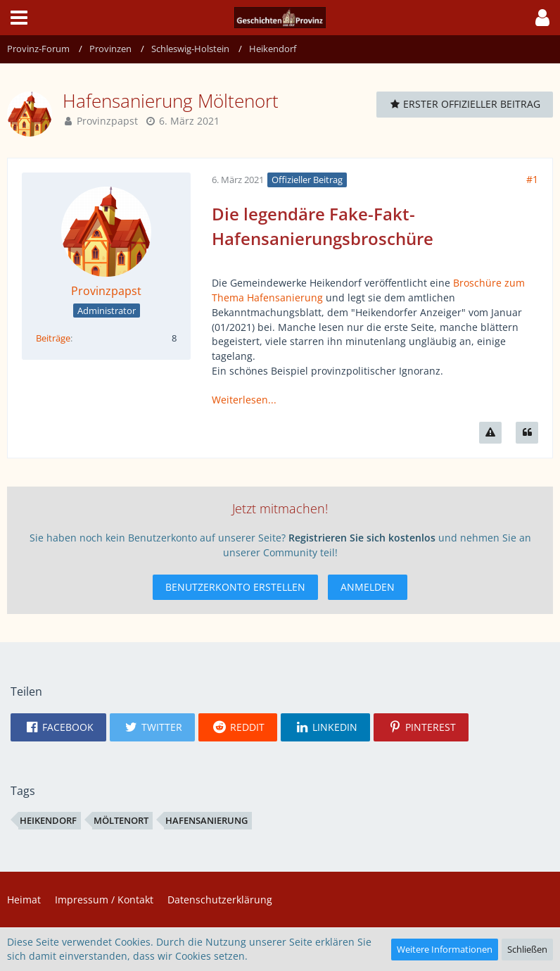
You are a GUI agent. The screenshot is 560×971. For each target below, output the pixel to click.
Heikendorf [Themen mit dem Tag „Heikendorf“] (48, 820)
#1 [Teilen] (532, 179)
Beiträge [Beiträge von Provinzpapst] (53, 338)
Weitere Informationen (445, 949)
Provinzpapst (107, 121)
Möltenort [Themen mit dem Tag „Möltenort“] (121, 820)
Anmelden (368, 587)
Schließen (527, 949)
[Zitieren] (527, 433)
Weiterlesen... (244, 400)
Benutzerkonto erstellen (235, 587)
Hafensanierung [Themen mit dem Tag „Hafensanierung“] (206, 820)
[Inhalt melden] (490, 433)
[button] (19, 18)
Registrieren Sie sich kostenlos (362, 538)
